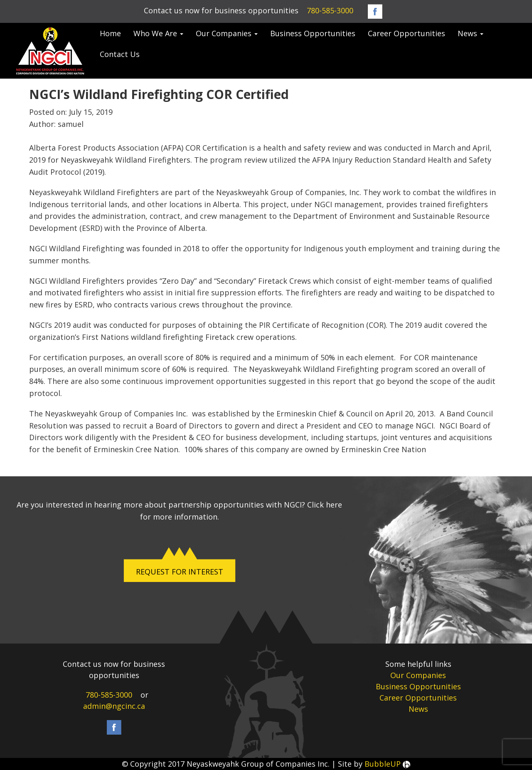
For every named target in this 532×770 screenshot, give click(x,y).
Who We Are (158, 33)
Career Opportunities (406, 33)
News (470, 33)
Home (110, 33)
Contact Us (120, 54)
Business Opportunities (313, 33)
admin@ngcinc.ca (114, 706)
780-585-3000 (330, 10)
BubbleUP (387, 764)
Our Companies (227, 33)
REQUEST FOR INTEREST (180, 572)
